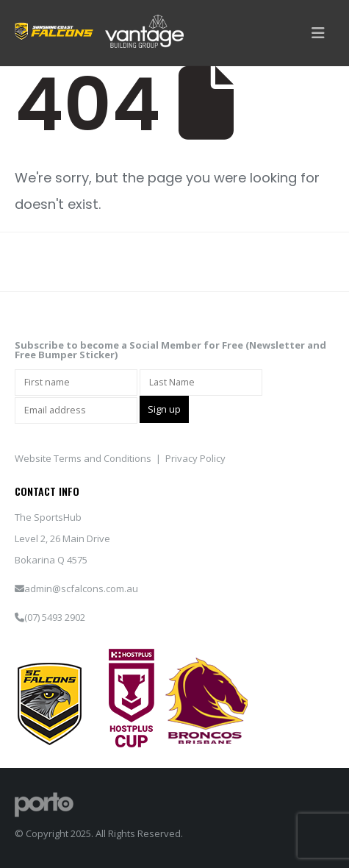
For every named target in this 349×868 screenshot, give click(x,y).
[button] (318, 33)
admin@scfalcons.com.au (81, 588)
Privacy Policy (195, 458)
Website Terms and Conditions (83, 458)
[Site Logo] (44, 803)
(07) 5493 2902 (55, 617)
